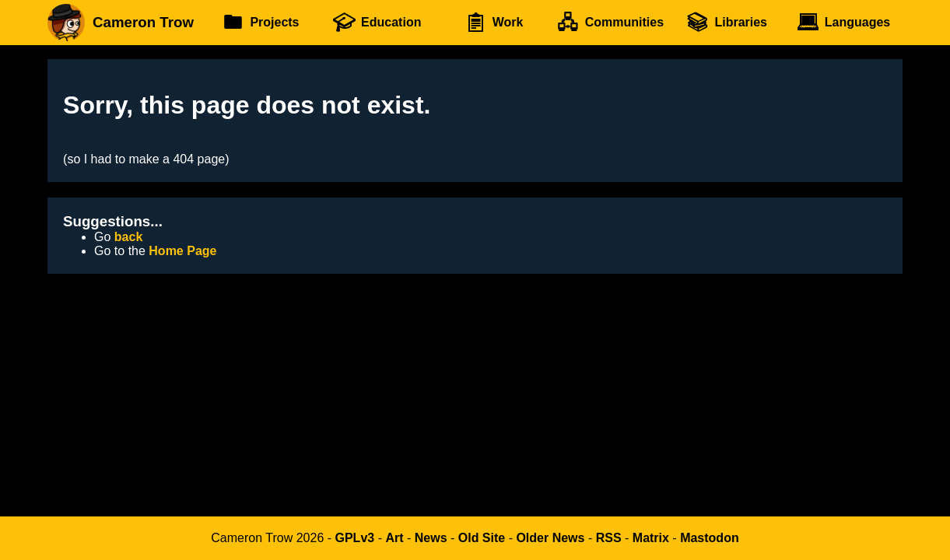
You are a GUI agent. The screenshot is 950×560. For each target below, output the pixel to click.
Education (377, 23)
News (431, 538)
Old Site (482, 538)
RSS (609, 538)
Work (494, 23)
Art (394, 538)
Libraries (726, 23)
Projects (261, 23)
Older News (550, 538)
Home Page (182, 251)
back (128, 237)
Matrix (651, 538)
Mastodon (710, 538)
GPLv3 (355, 538)
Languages (843, 23)
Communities (610, 23)
